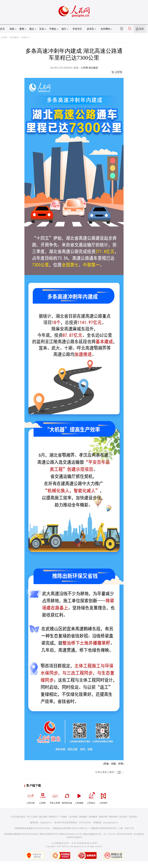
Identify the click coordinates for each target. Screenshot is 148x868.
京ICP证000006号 (124, 834)
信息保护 (123, 817)
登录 (141, 29)
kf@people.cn (46, 823)
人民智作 (103, 797)
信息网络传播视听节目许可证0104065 (21, 834)
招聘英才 (53, 817)
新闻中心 (26, 37)
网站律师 (113, 817)
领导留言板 (67, 797)
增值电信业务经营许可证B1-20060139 (70, 828)
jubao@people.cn (111, 823)
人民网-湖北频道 (89, 68)
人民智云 (91, 797)
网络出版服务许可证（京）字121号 (99, 834)
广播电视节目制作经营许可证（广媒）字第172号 (112, 828)
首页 (2, 29)
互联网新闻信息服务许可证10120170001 (32, 828)
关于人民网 (32, 817)
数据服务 (93, 817)
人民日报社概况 (18, 817)
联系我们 (133, 817)
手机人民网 (55, 797)
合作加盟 (73, 817)
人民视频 (79, 797)
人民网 (4, 37)
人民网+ (43, 797)
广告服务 (63, 817)
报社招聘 (43, 817)
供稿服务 (83, 817)
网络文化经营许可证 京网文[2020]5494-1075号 (61, 834)
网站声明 (103, 817)
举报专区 (77, 29)
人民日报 (30, 797)
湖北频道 (14, 37)
